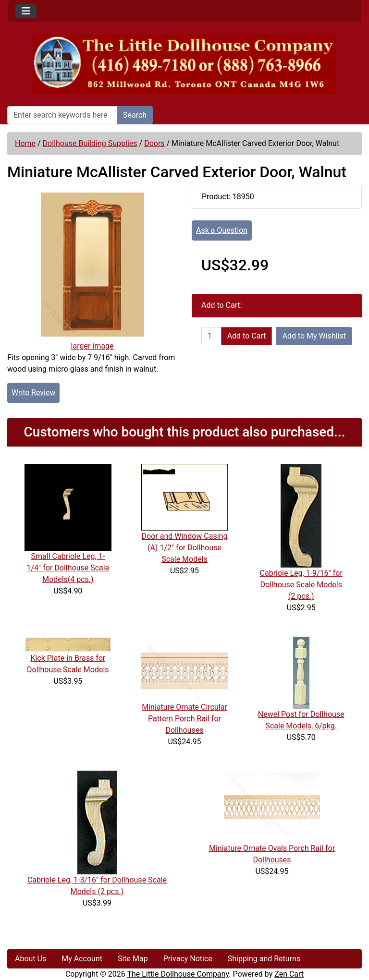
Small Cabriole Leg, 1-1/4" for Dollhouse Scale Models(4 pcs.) (68, 568)
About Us (31, 959)
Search (135, 115)
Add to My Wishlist (314, 336)
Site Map (133, 959)
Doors (154, 143)
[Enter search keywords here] (62, 115)
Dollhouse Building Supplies (90, 143)
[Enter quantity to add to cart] (211, 336)
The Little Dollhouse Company (178, 974)
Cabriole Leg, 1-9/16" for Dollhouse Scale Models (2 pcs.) (301, 585)
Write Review (33, 393)
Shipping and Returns (264, 959)
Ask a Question (222, 230)
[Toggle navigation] (26, 11)
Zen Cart (289, 974)
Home (25, 143)
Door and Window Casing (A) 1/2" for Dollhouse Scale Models (185, 548)
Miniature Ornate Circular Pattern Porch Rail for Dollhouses (184, 719)
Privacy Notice (188, 959)
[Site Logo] (184, 64)
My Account (82, 959)
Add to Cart (247, 336)
